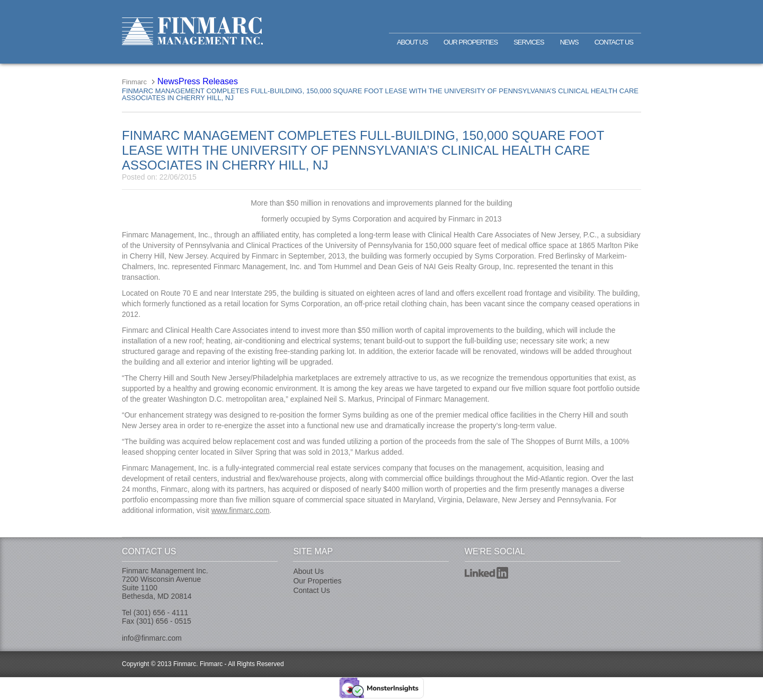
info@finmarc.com (152, 638)
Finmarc (192, 31)
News (569, 42)
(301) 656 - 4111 (161, 613)
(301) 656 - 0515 (164, 621)
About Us (412, 42)
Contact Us (614, 42)
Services (529, 42)
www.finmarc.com (241, 510)
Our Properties (471, 42)
